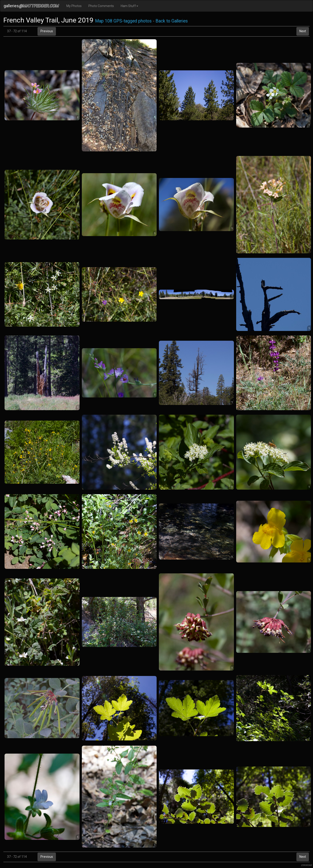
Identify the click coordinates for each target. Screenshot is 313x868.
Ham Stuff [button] (129, 6)
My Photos (74, 6)
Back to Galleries (172, 21)
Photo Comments (101, 6)
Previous (47, 31)
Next (303, 31)
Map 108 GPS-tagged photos (123, 21)
